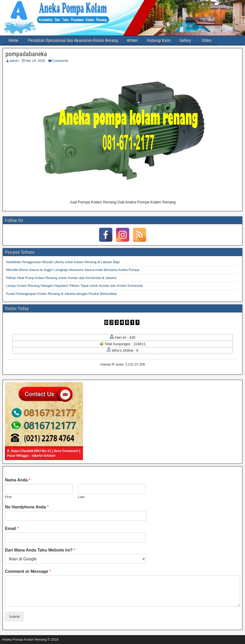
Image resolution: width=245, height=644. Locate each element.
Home (14, 40)
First (8, 497)
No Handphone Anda (27, 507)
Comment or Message (28, 571)
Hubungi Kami (159, 40)
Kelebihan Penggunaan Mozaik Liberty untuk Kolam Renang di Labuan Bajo (63, 262)
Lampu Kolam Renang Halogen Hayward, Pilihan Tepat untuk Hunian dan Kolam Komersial (74, 286)
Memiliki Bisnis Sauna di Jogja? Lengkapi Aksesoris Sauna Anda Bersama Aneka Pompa (73, 270)
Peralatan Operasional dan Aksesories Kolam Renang (73, 40)
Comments (60, 61)
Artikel (132, 40)
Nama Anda (18, 480)
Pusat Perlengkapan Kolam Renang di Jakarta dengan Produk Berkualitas (61, 294)
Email (12, 529)
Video (207, 40)
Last (81, 497)
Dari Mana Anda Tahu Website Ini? (40, 550)
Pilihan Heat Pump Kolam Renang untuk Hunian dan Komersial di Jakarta (61, 278)
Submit (14, 617)
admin (14, 61)
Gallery (185, 40)
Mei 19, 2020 (35, 61)
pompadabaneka (26, 54)
